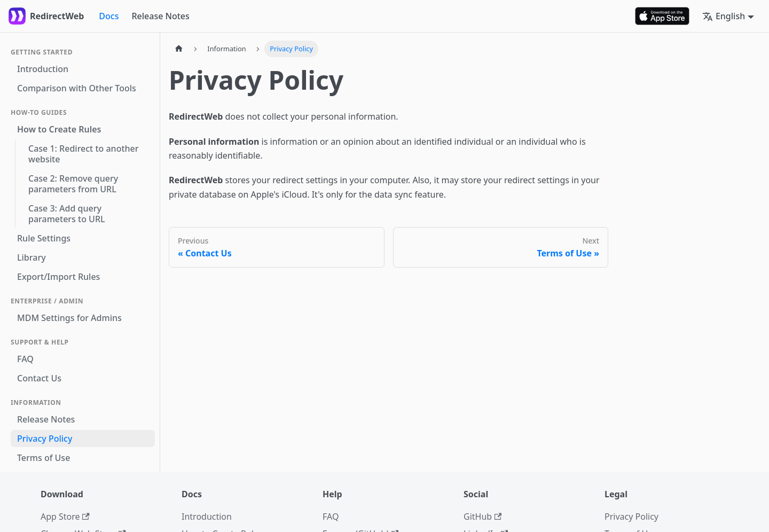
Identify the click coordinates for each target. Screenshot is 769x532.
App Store (65, 517)
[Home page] (179, 49)
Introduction (207, 517)
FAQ (331, 517)
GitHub (482, 517)
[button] (728, 16)
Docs (109, 16)
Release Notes (160, 16)
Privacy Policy (631, 517)
